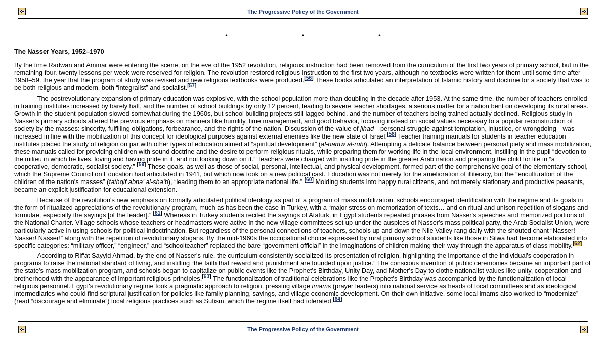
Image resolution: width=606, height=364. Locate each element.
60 (309, 180)
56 (309, 78)
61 (158, 213)
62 (577, 243)
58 (391, 134)
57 (192, 86)
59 (141, 165)
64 (338, 299)
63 (207, 276)
